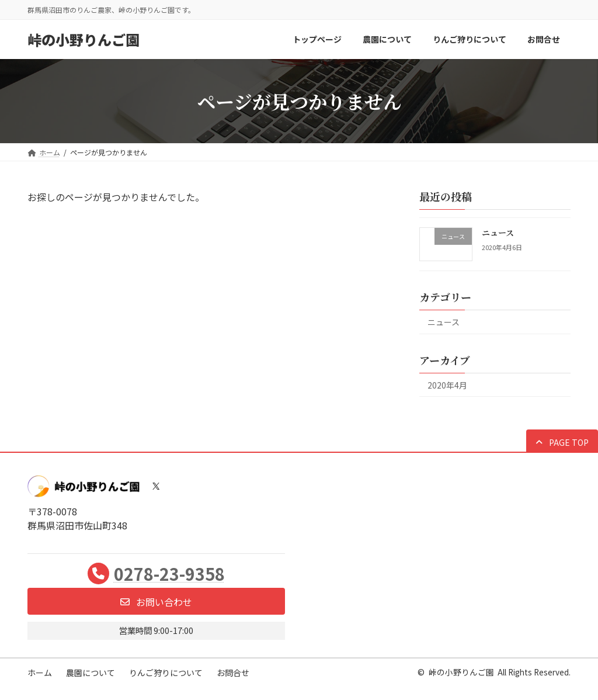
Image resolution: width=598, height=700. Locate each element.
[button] (562, 442)
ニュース (498, 233)
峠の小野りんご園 (461, 672)
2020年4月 (447, 384)
